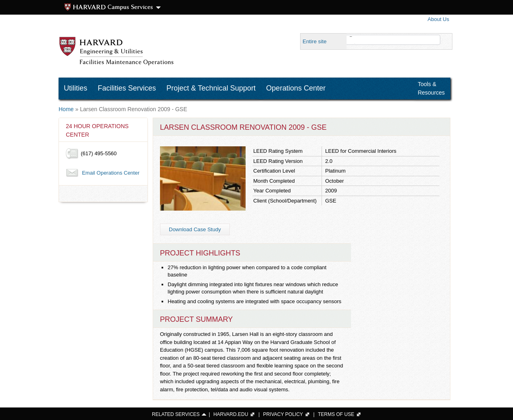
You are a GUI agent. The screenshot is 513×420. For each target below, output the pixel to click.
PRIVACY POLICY (283, 414)
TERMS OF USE (336, 414)
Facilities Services (127, 88)
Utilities (76, 88)
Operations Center (296, 88)
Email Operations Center (111, 173)
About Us (438, 19)
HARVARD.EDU (231, 414)
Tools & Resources (431, 88)
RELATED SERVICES (176, 414)
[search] (389, 40)
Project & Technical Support (211, 88)
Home (66, 109)
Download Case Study (195, 229)
